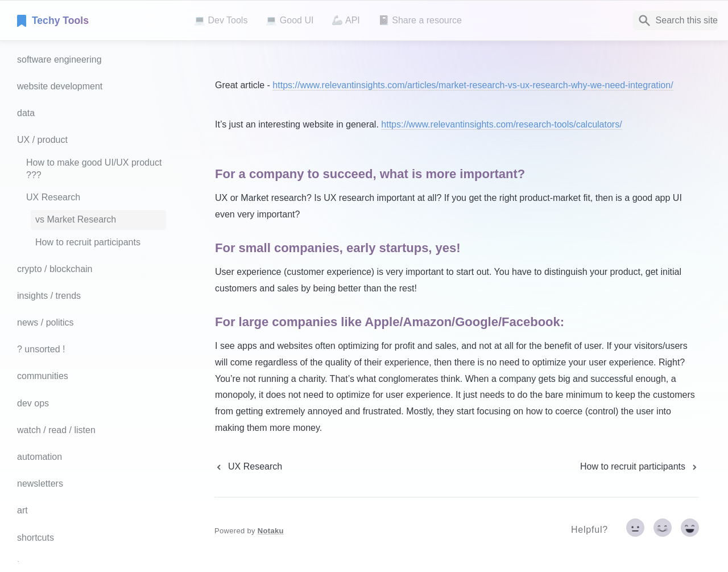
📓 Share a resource (420, 20)
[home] (96, 20)
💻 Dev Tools (221, 20)
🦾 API (346, 20)
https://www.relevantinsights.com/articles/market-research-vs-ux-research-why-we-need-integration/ (473, 85)
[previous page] (248, 467)
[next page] (640, 467)
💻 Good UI (289, 20)
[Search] (675, 20)
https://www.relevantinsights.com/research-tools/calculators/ (501, 124)
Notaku (271, 531)
